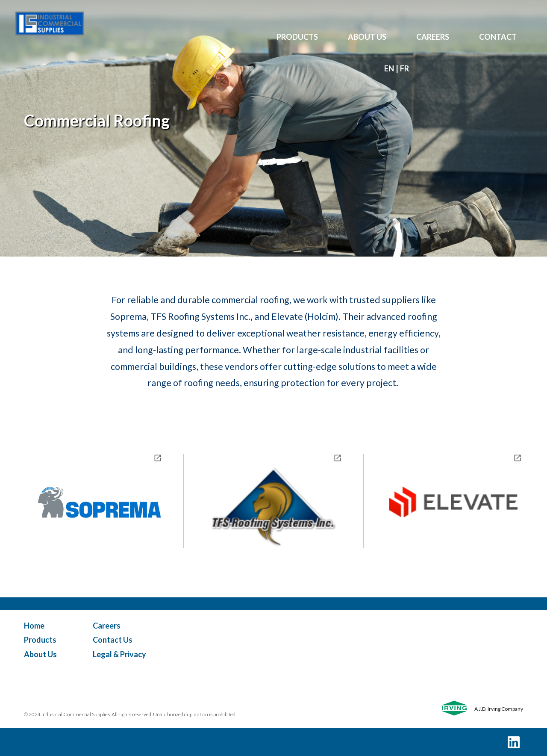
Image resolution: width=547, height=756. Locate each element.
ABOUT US (367, 37)
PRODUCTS (297, 37)
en (389, 68)
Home (34, 626)
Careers (107, 626)
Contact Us (113, 640)
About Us (40, 654)
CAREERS (433, 37)
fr (404, 68)
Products (40, 640)
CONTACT (498, 37)
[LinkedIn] (514, 742)
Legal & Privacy (119, 654)
